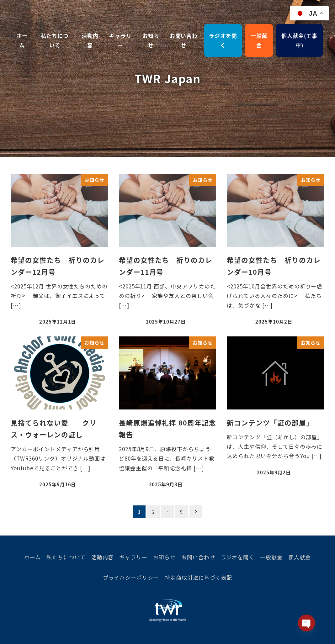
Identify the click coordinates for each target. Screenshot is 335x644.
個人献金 (300, 557)
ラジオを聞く (238, 557)
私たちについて (66, 557)
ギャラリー (133, 557)
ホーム (32, 557)
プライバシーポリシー (131, 577)
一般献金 (271, 557)
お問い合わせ (198, 557)
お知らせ (164, 557)
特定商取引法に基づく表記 (198, 577)
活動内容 (103, 557)
